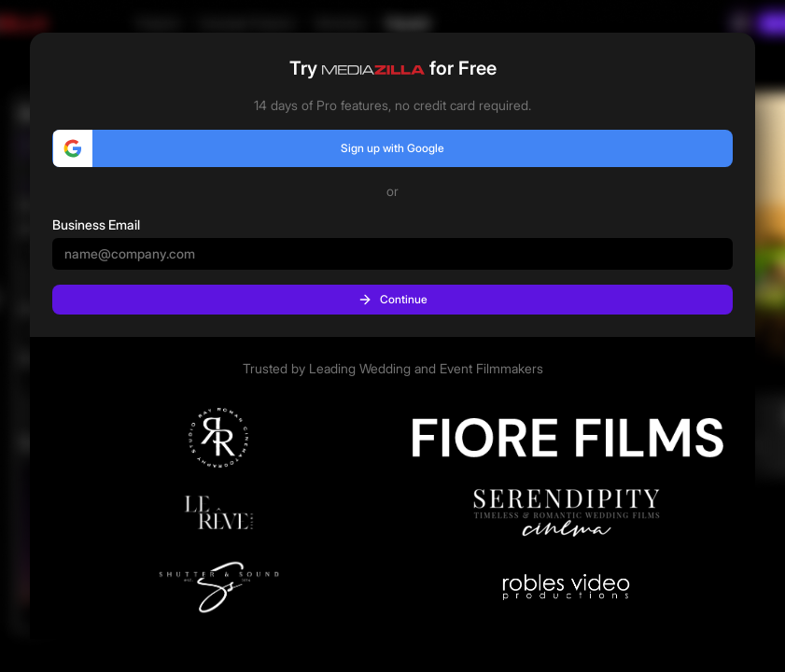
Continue (392, 300)
